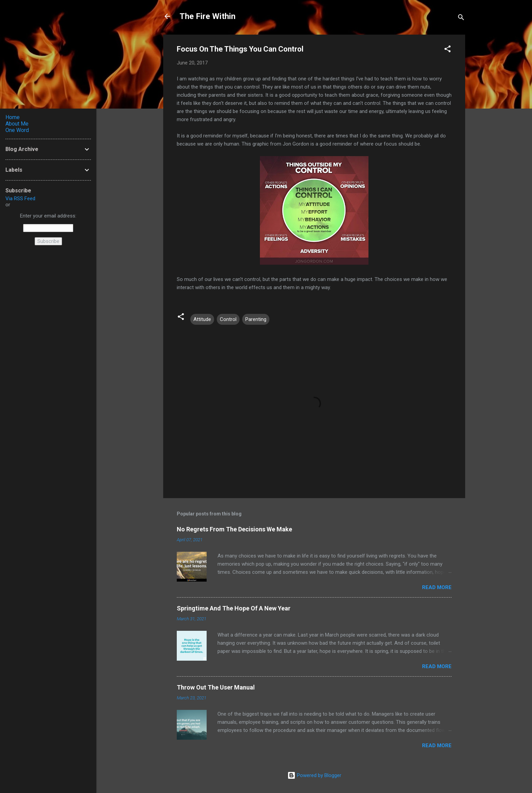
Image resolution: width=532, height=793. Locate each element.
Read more (437, 587)
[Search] (461, 18)
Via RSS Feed (20, 199)
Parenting (256, 319)
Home (13, 117)
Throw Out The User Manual (216, 687)
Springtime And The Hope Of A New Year (234, 608)
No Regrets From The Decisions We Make (234, 529)
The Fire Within (207, 16)
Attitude (202, 319)
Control (228, 319)
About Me (17, 124)
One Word (17, 130)
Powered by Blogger (314, 775)
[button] (448, 50)
